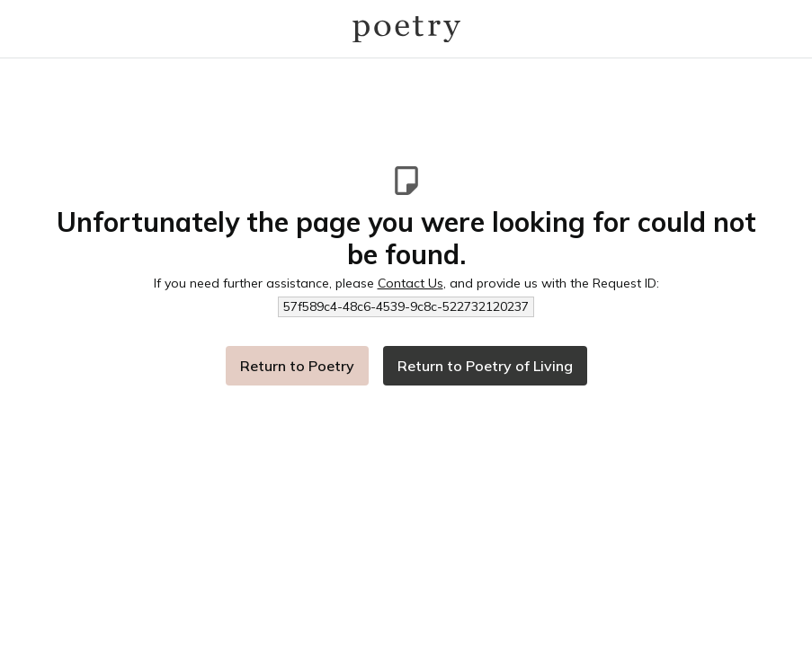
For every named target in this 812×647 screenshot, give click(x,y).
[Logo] (406, 29)
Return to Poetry (297, 366)
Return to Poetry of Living (485, 366)
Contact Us (410, 283)
